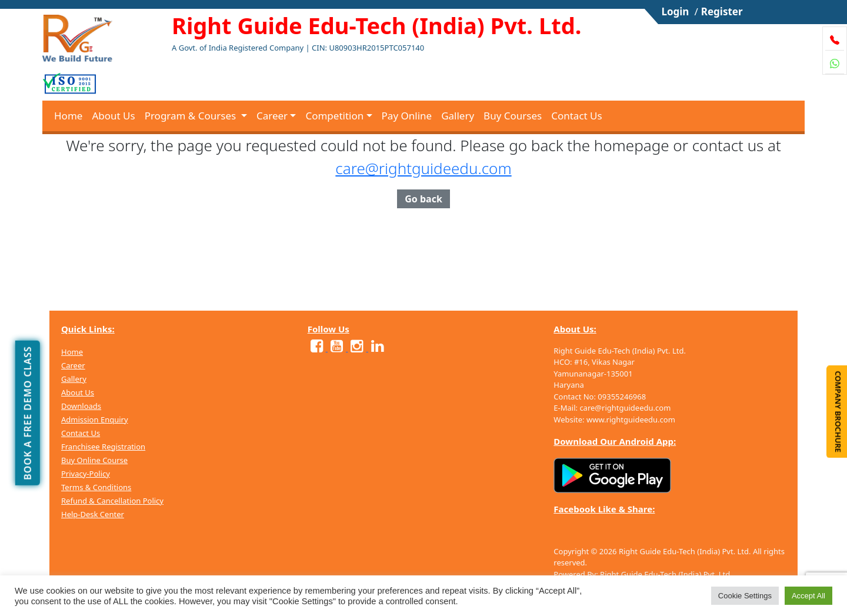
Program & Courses (192, 116)
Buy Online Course (94, 460)
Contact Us (577, 116)
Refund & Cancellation (102, 501)
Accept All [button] (808, 596)
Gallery (458, 116)
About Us (113, 116)
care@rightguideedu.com (423, 168)
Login (675, 11)
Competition (334, 116)
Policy (153, 501)
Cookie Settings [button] (745, 596)
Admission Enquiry (95, 419)
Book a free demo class (28, 413)
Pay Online (407, 116)
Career (272, 116)
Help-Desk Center (93, 514)
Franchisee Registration (103, 447)
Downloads (81, 406)
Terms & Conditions (96, 487)
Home (68, 116)
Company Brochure (838, 412)
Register (722, 11)
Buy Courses (513, 116)
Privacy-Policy (86, 474)
